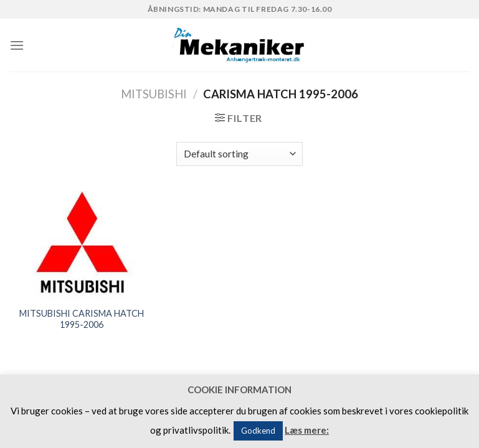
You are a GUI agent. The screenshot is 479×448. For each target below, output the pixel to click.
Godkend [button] (258, 431)
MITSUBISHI (154, 94)
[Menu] (17, 45)
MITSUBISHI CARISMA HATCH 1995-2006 (82, 319)
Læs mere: (307, 430)
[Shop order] (239, 154)
